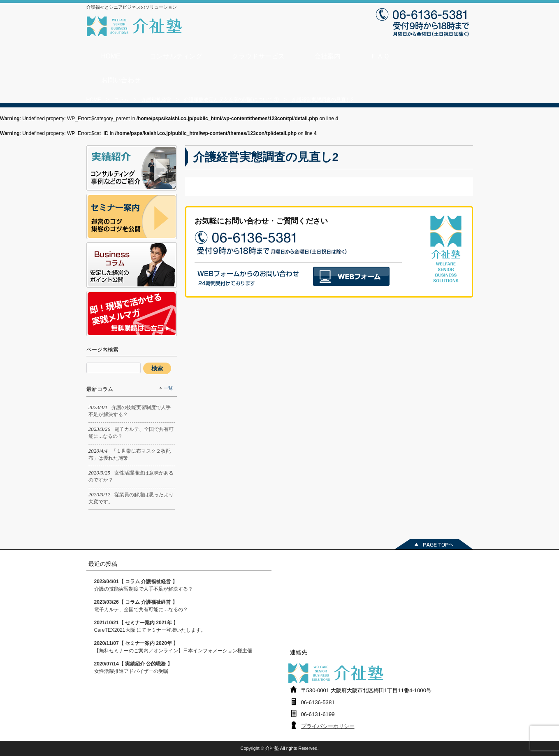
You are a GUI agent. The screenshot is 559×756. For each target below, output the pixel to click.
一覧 (168, 388)
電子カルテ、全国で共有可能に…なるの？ (141, 606)
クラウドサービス (258, 56)
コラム (121, 100)
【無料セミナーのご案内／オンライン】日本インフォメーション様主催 (173, 647)
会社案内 (327, 56)
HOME (111, 56)
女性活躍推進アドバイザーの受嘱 (133, 668)
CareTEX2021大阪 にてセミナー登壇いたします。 (150, 626)
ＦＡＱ (380, 56)
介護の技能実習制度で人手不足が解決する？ (144, 585)
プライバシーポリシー (328, 726)
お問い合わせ (121, 80)
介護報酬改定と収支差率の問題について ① (231, 100)
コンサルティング (176, 56)
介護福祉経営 (156, 100)
